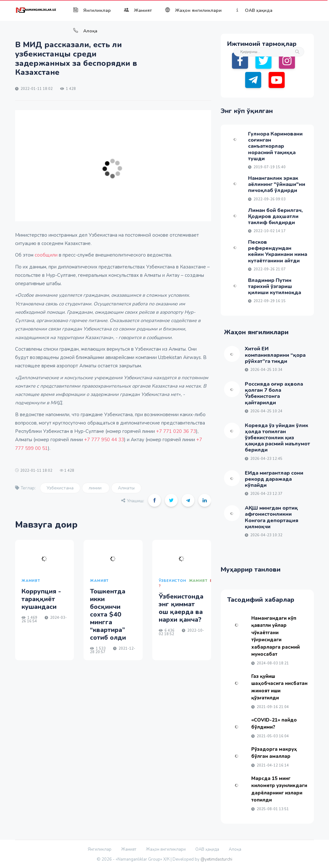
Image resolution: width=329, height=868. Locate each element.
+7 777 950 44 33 (104, 440)
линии (96, 488)
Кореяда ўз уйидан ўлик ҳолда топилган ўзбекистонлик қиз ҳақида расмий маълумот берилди (277, 438)
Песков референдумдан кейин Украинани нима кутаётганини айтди (278, 251)
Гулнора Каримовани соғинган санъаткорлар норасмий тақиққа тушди (275, 146)
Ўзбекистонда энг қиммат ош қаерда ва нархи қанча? (181, 608)
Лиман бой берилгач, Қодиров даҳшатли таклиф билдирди (275, 216)
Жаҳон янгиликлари (193, 10)
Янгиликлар (92, 10)
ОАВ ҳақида (253, 10)
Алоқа (85, 31)
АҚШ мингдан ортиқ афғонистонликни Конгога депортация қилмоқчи (272, 517)
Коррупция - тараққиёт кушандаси (41, 599)
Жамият (138, 10)
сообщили (46, 255)
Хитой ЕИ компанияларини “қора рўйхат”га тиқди (275, 355)
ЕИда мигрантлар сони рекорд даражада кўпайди (274, 479)
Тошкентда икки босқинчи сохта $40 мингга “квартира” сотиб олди (108, 614)
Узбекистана (60, 488)
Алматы (126, 488)
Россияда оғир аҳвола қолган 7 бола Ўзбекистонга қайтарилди (274, 393)
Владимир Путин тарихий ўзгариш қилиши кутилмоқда (275, 286)
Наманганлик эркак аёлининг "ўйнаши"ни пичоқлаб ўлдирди (277, 184)
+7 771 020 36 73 (176, 431)
